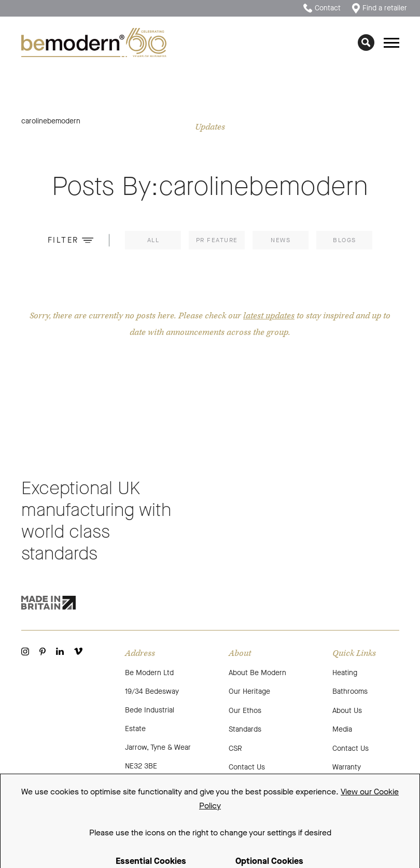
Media (342, 729)
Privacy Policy (155, 803)
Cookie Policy (209, 803)
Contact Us (247, 767)
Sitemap (33, 803)
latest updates (269, 316)
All (153, 242)
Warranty (347, 767)
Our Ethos (245, 711)
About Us (347, 711)
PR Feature (217, 242)
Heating (345, 673)
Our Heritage (249, 691)
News (281, 242)
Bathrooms (350, 691)
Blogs (345, 242)
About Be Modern (257, 673)
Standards (245, 729)
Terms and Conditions (90, 803)
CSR (235, 748)
